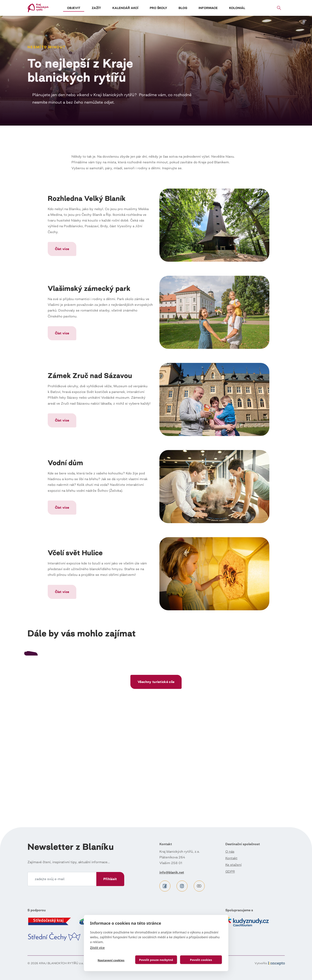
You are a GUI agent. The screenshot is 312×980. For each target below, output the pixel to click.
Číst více (62, 249)
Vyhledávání (279, 8)
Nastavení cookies (111, 960)
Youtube (199, 886)
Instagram (182, 886)
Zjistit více (98, 948)
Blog (183, 8)
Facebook (165, 886)
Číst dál (68, 705)
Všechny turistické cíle (156, 785)
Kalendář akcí (125, 8)
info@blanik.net (172, 872)
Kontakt (231, 858)
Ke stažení (234, 865)
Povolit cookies (201, 960)
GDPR (230, 871)
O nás (230, 851)
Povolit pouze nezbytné (156, 960)
